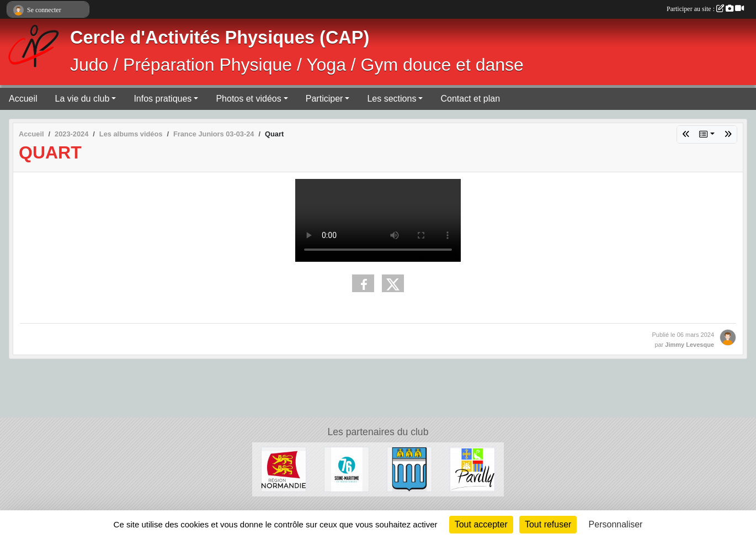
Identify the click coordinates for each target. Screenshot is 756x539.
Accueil (23, 99)
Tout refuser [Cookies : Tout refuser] (548, 524)
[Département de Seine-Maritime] (347, 469)
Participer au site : (705, 9)
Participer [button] (324, 99)
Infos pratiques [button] (163, 99)
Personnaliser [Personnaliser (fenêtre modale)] (616, 524)
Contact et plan (470, 99)
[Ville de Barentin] (409, 469)
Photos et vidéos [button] (248, 99)
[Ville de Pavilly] (472, 469)
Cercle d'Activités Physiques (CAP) (220, 38)
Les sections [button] (392, 99)
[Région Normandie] (284, 469)
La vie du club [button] (82, 99)
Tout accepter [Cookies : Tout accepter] (481, 524)
